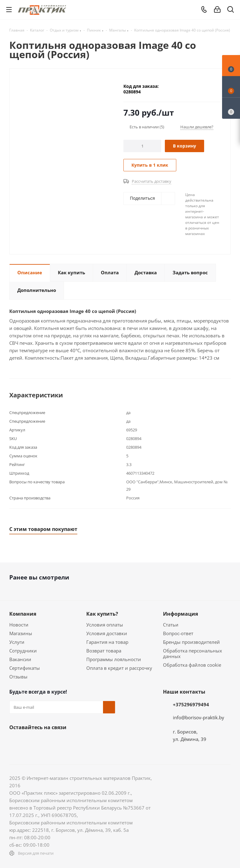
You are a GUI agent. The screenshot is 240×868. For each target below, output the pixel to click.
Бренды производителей (191, 642)
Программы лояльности (114, 659)
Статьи (171, 625)
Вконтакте (15, 742)
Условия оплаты (105, 625)
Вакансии (20, 659)
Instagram (46, 742)
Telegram (62, 742)
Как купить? (102, 614)
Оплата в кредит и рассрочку (119, 668)
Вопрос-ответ (178, 633)
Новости (19, 625)
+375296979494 (191, 704)
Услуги (17, 642)
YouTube (77, 742)
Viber (93, 742)
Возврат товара (104, 651)
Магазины (21, 633)
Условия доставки (107, 633)
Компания (23, 614)
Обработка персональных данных (193, 653)
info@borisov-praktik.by (199, 717)
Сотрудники (23, 651)
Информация (180, 614)
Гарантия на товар (107, 642)
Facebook (31, 742)
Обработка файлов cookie (192, 665)
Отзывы (18, 677)
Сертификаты (25, 668)
